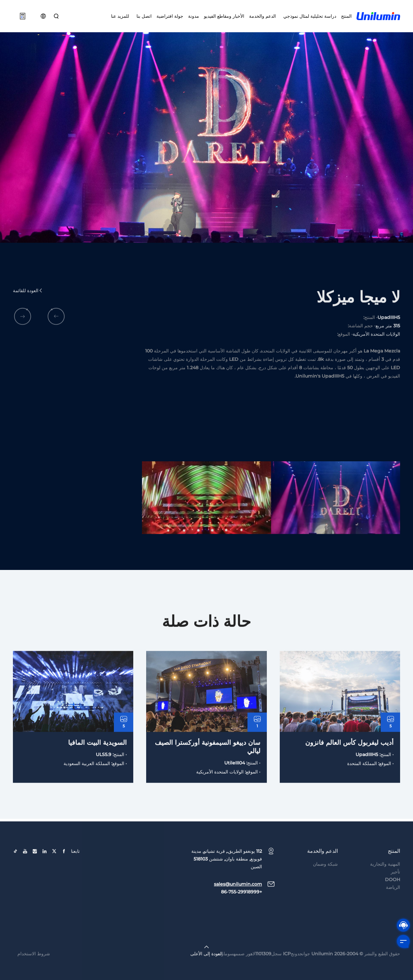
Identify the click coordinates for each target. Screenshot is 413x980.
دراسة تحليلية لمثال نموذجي (308, 16)
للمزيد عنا (120, 16)
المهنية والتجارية (385, 877)
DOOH (393, 893)
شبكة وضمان (325, 877)
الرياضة (393, 901)
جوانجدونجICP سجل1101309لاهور (278, 967)
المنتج (346, 16)
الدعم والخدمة (262, 16)
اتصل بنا (143, 16)
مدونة (194, 16)
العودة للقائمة (28, 304)
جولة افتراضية (170, 16)
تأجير (395, 885)
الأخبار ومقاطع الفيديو (224, 16)
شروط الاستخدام (34, 967)
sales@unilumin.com (238, 897)
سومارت (225, 967)
